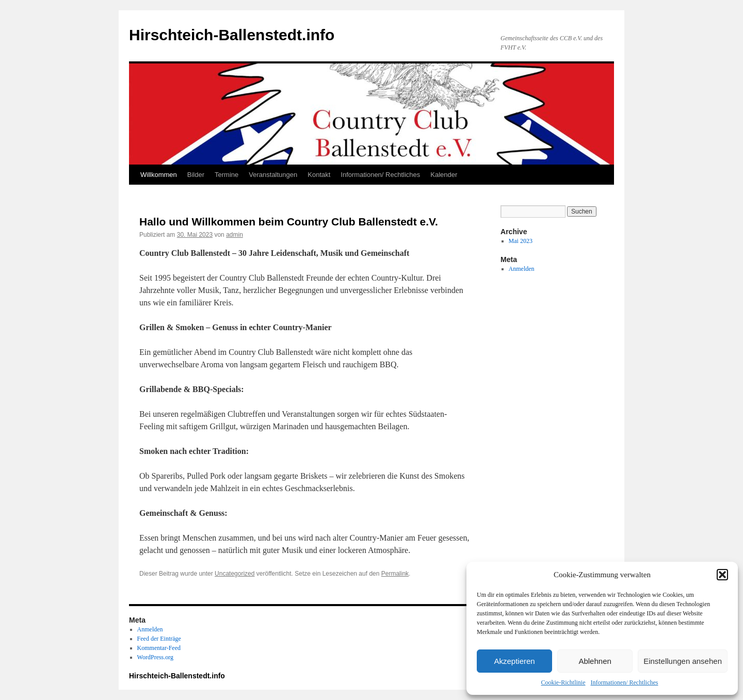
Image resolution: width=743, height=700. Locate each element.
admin (235, 235)
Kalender (444, 175)
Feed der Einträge (159, 639)
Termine (227, 175)
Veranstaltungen (273, 175)
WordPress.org (155, 657)
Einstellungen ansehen (683, 661)
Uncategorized (235, 574)
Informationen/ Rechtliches (625, 682)
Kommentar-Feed (159, 648)
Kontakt (319, 175)
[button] (722, 575)
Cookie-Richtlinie (563, 682)
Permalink (395, 574)
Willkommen (159, 175)
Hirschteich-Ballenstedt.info (232, 35)
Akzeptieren (514, 661)
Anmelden (522, 269)
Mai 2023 (521, 241)
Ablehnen (595, 661)
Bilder (196, 175)
